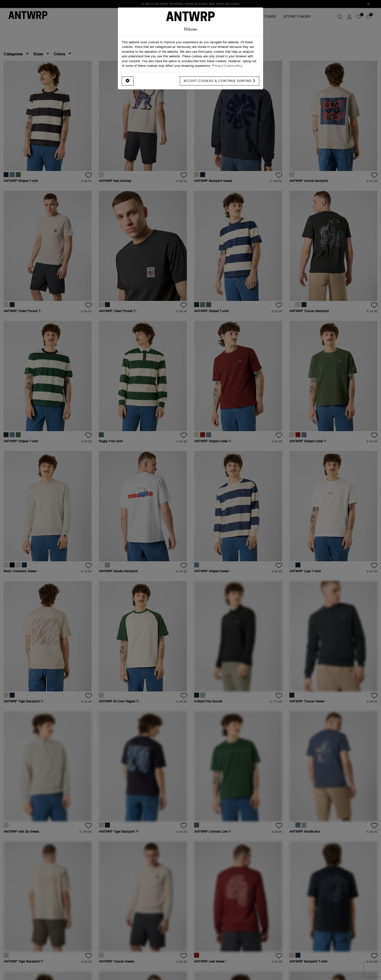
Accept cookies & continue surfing (220, 81)
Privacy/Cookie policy (227, 66)
